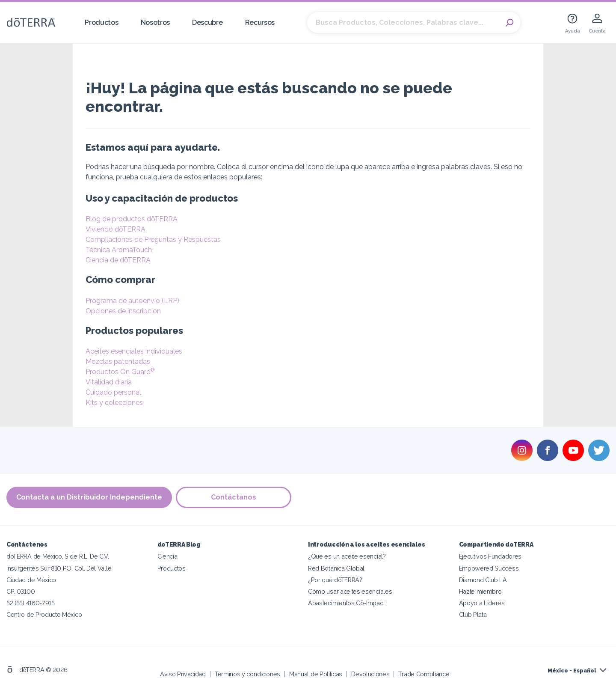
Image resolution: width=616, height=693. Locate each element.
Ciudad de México (31, 579)
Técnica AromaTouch (119, 250)
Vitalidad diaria (109, 382)
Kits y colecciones (114, 403)
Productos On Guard (120, 372)
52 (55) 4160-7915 (31, 602)
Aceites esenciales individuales (134, 351)
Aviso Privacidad (183, 674)
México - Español (572, 670)
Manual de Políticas (316, 674)
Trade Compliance (424, 674)
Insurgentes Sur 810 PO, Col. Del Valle (59, 568)
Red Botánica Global (336, 568)
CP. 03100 (21, 591)
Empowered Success (489, 568)
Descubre (207, 22)
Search (510, 23)
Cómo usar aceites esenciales (350, 591)
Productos (101, 22)
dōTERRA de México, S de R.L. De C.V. (58, 556)
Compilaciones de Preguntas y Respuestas (153, 239)
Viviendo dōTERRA (115, 229)
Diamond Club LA (483, 579)
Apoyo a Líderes (482, 602)
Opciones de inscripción (123, 311)
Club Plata (473, 614)
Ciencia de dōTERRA (118, 260)
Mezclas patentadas (118, 361)
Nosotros (155, 22)
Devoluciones (370, 674)
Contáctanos (234, 497)
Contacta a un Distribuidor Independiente (89, 497)
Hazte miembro (480, 591)
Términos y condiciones (247, 674)
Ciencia (167, 556)
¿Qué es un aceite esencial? (347, 556)
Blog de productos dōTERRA (132, 219)
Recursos (260, 22)
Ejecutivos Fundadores (490, 556)
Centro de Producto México (44, 614)
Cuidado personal (113, 392)
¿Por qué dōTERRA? (335, 579)
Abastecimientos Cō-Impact (346, 602)
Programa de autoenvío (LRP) (132, 301)
